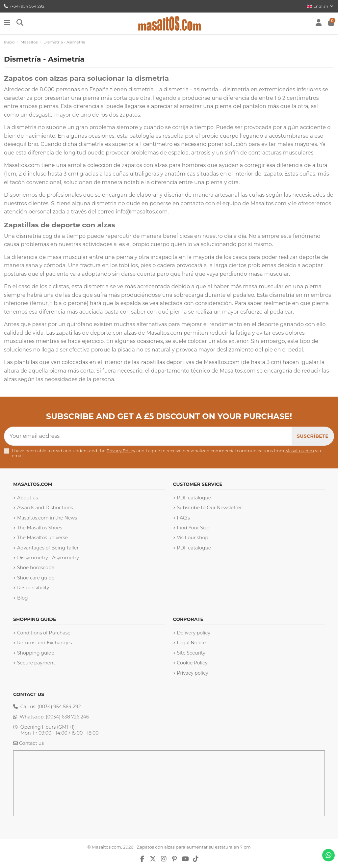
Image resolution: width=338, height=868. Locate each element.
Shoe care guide (36, 578)
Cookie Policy (192, 663)
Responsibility (33, 588)
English (321, 6)
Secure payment (36, 663)
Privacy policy (193, 673)
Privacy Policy (121, 451)
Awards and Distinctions (45, 508)
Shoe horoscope (36, 568)
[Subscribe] (313, 436)
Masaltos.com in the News (47, 518)
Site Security (191, 653)
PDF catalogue (194, 498)
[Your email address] (148, 436)
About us (27, 498)
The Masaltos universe (42, 538)
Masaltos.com (300, 451)
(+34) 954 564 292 (24, 6)
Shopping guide (36, 653)
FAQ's (183, 518)
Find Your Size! (194, 528)
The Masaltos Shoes (40, 528)
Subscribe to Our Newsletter (209, 508)
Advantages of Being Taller (48, 548)
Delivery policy (194, 633)
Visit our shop (193, 538)
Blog (23, 598)
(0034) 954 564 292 (59, 707)
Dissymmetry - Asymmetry (48, 558)
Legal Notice (192, 643)
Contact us (31, 743)
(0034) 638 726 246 (67, 717)
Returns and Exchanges (44, 643)
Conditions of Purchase (44, 633)
